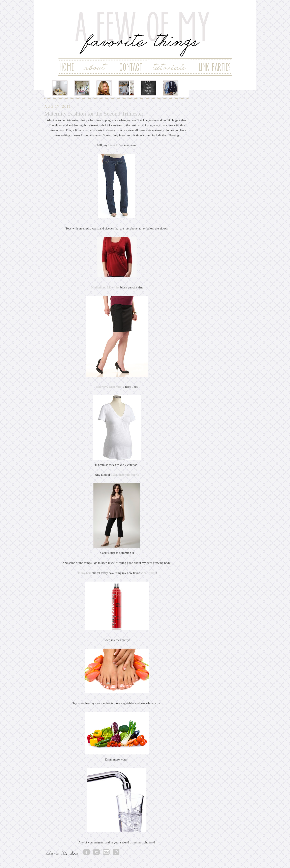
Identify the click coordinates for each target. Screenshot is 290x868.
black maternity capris (125, 475)
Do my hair (84, 573)
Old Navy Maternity (109, 387)
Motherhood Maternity (105, 287)
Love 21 (113, 145)
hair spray (149, 573)
